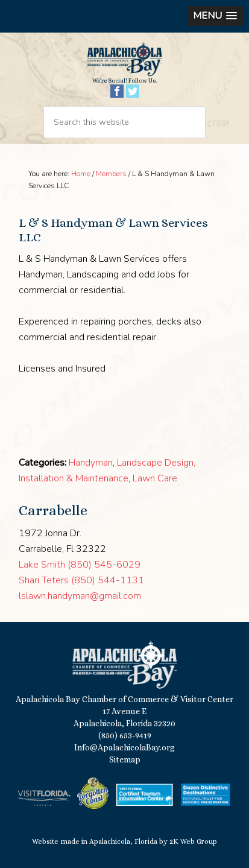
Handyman (91, 463)
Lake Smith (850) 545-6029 (80, 565)
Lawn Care (155, 478)
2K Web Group (193, 841)
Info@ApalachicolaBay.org (124, 747)
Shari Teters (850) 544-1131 (81, 580)
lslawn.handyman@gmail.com (80, 596)
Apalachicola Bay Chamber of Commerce (124, 59)
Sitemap (125, 759)
